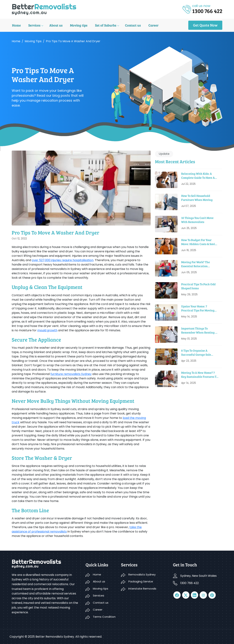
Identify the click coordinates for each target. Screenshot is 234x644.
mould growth (47, 330)
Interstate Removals (142, 589)
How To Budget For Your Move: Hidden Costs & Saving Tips (200, 242)
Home (16, 25)
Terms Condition (104, 617)
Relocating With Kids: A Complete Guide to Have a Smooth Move (198, 176)
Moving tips (78, 25)
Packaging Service (141, 581)
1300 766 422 (189, 583)
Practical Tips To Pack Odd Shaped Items (198, 286)
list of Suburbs (104, 25)
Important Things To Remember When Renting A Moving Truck (199, 330)
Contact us (131, 25)
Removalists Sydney (142, 574)
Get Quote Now (205, 25)
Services (34, 25)
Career (151, 25)
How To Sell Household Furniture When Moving (197, 198)
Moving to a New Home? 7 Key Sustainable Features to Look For (199, 375)
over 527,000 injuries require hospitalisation (63, 260)
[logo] (44, 9)
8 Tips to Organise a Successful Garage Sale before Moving (196, 353)
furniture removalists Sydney (71, 374)
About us (55, 25)
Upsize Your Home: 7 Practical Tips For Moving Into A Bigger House (198, 308)
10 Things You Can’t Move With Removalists (197, 220)
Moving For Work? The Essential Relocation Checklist (196, 264)
